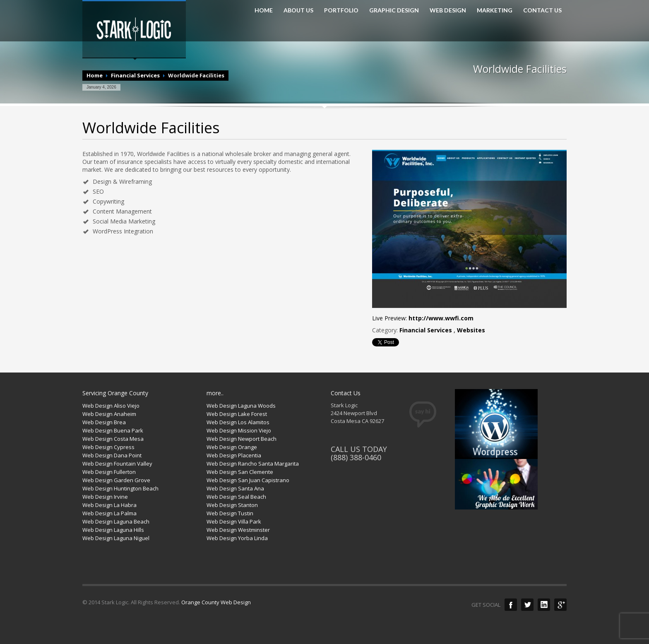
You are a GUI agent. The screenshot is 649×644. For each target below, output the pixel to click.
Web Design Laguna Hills (113, 530)
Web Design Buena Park (113, 430)
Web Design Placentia (234, 455)
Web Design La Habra (109, 505)
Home (95, 75)
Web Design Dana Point (112, 455)
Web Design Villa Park (234, 521)
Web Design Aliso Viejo (111, 406)
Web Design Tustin (230, 513)
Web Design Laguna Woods (241, 406)
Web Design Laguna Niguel (116, 538)
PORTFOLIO (341, 10)
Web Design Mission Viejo (239, 430)
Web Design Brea (104, 422)
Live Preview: (423, 318)
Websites (471, 330)
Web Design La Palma (109, 513)
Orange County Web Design (216, 602)
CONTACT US (542, 10)
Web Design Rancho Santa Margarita (253, 464)
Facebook (511, 605)
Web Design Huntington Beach (120, 488)
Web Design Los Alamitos (238, 422)
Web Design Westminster (238, 530)
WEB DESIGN (448, 10)
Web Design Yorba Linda (237, 538)
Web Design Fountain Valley (117, 464)
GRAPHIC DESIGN (394, 10)
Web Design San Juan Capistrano (248, 480)
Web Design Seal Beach (236, 497)
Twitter (527, 605)
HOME (264, 10)
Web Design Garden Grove (116, 480)
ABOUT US (298, 10)
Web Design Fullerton (109, 472)
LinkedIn (544, 605)
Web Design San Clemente (240, 472)
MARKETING (495, 10)
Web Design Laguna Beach (116, 521)
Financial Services (135, 75)
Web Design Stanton (232, 505)
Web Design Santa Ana (235, 488)
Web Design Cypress (108, 447)
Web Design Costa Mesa (113, 439)
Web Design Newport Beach (242, 439)
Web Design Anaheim (109, 414)
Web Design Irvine (105, 497)
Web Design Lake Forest (237, 414)
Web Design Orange (232, 447)
